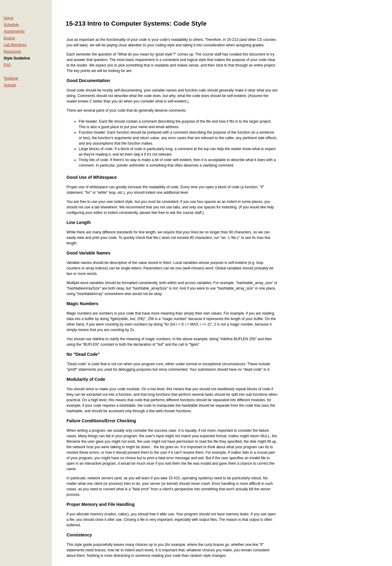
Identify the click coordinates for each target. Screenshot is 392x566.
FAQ (7, 65)
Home (9, 18)
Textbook (11, 78)
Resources (12, 52)
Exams (9, 38)
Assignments (14, 31)
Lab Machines (15, 45)
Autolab (10, 85)
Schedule (11, 25)
